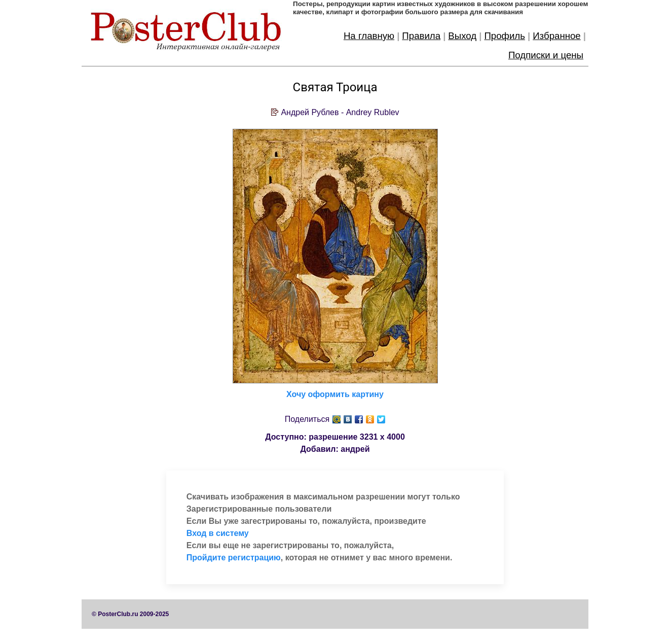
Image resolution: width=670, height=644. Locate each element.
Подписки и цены (546, 55)
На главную (369, 36)
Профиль (505, 36)
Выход (462, 36)
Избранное (557, 36)
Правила (421, 36)
